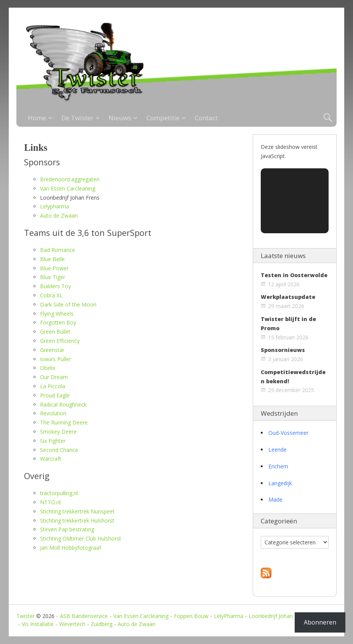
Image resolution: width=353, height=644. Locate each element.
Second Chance (59, 450)
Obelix (48, 368)
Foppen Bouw (191, 616)
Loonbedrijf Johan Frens (278, 616)
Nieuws (120, 118)
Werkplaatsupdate (288, 297)
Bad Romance (58, 250)
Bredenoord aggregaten (70, 179)
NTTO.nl (50, 502)
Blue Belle (52, 259)
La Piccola (53, 386)
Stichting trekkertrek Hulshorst (77, 521)
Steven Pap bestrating (67, 529)
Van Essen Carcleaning (68, 188)
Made (275, 500)
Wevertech (72, 624)
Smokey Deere (58, 432)
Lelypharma (55, 206)
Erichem (278, 466)
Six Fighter (53, 441)
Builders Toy (55, 286)
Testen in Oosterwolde (294, 275)
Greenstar (52, 350)
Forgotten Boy (58, 322)
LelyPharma (229, 616)
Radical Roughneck (63, 404)
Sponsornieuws (283, 350)
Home (37, 118)
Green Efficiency (60, 341)
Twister (26, 616)
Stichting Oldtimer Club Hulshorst (81, 538)
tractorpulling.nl (59, 493)
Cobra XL (51, 295)
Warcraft (51, 459)
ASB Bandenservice (84, 616)
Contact (206, 118)
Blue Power (54, 268)
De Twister (77, 118)
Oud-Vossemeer (288, 433)
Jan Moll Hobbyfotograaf (71, 548)
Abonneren (320, 622)
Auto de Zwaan (59, 215)
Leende (278, 450)
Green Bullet (55, 332)
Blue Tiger (53, 277)
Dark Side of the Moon (68, 304)
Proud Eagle (55, 395)
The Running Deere (64, 422)
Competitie (163, 118)
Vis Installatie (38, 624)
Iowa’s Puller (55, 359)
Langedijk (280, 483)
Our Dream (54, 377)
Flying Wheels (57, 314)
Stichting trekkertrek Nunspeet (77, 511)
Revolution (53, 413)
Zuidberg (102, 624)
